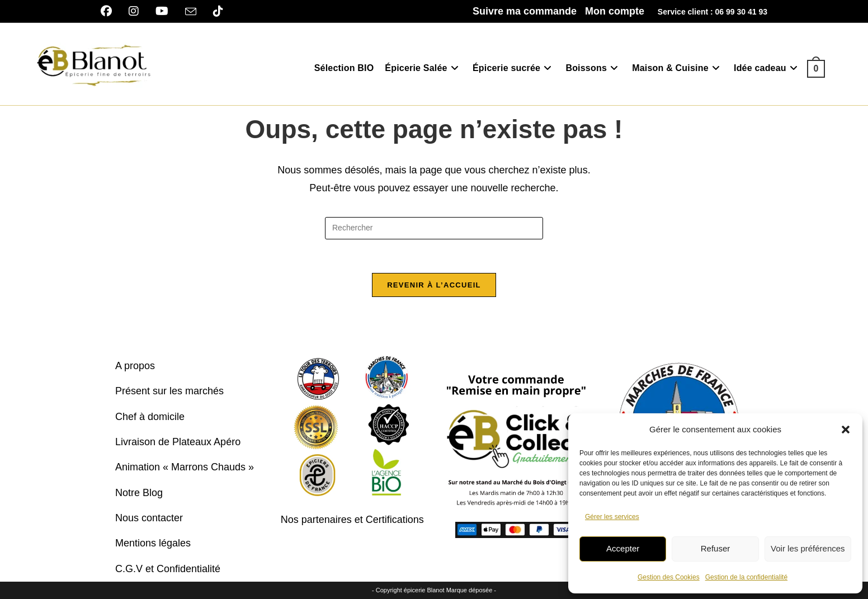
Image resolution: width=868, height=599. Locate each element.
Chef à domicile (150, 417)
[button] (846, 430)
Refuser (716, 548)
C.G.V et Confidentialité (168, 569)
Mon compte (615, 11)
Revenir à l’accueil (434, 285)
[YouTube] (162, 11)
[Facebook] (110, 11)
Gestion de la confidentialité (746, 577)
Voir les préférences (808, 548)
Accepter (623, 548)
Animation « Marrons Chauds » (185, 467)
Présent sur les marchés (169, 391)
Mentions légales (153, 543)
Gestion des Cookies (669, 577)
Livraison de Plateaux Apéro (178, 442)
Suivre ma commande (525, 11)
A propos (135, 366)
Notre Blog (139, 493)
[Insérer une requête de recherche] (434, 228)
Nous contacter (149, 518)
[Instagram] (134, 11)
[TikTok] (218, 11)
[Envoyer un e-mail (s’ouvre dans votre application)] (191, 12)
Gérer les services (612, 517)
